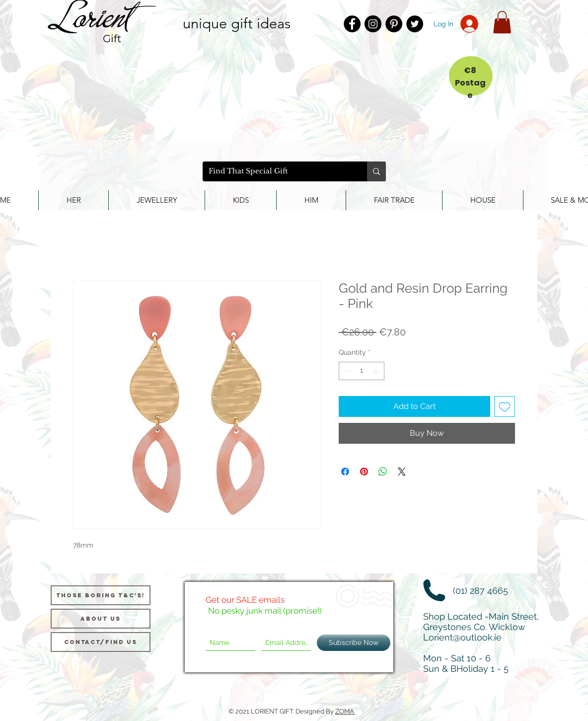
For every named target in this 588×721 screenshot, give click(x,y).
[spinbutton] (362, 371)
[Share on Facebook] (345, 472)
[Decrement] (346, 371)
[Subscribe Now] (354, 643)
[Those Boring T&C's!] (101, 595)
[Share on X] (402, 472)
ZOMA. (345, 711)
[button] (502, 22)
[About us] (101, 619)
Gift (112, 39)
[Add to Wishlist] (505, 406)
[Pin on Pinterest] (364, 472)
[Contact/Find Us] (101, 642)
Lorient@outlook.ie (462, 637)
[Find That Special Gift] (277, 171)
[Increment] (377, 371)
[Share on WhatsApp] (383, 472)
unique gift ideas (237, 23)
